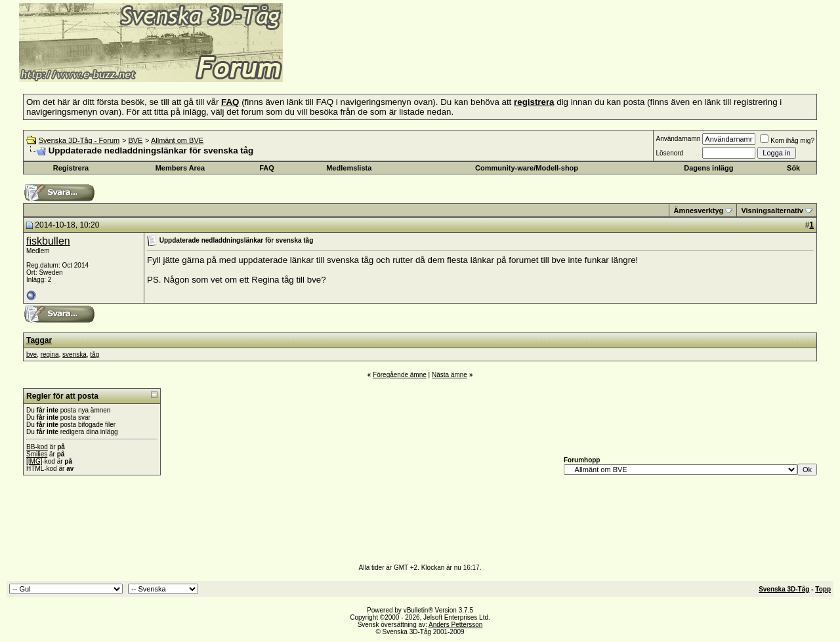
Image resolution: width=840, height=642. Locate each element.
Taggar (39, 340)
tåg (94, 354)
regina (50, 354)
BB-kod (37, 447)
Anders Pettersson (455, 625)
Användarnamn (678, 139)
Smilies (37, 454)
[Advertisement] (444, 62)
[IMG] (34, 461)
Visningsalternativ (772, 211)
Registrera (71, 168)
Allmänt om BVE (177, 140)
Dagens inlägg (708, 168)
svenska (74, 354)
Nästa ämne (450, 375)
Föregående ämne (400, 375)
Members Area (180, 168)
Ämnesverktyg (698, 211)
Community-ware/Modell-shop (527, 168)
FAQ (267, 168)
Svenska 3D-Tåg (784, 589)
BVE (135, 140)
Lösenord (669, 153)
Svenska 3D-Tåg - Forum (79, 140)
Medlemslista (349, 168)
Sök (793, 168)
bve (31, 354)
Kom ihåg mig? (787, 141)
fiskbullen (48, 241)
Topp (823, 589)
